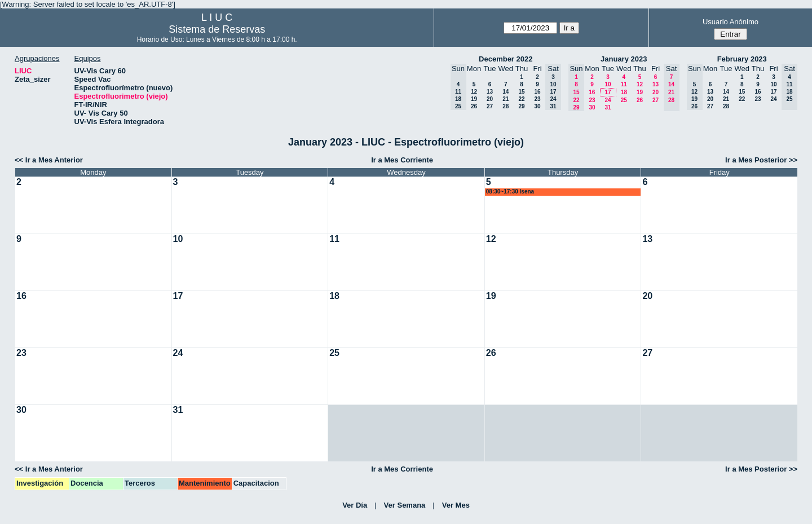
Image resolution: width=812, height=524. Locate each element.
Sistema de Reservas (217, 29)
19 (474, 99)
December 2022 (506, 59)
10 (608, 84)
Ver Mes (456, 505)
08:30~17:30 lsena (510, 191)
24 (608, 100)
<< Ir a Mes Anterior (49, 160)
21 (506, 99)
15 (521, 92)
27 (490, 106)
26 (474, 106)
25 (624, 100)
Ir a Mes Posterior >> (761, 160)
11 (624, 84)
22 (521, 99)
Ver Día (355, 505)
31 (608, 107)
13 (490, 92)
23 (537, 99)
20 (490, 99)
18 (624, 92)
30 (537, 106)
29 (521, 106)
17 (608, 92)
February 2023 (742, 59)
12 (474, 92)
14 (506, 92)
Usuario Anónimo (731, 22)
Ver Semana (405, 505)
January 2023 (624, 59)
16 (537, 92)
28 (506, 106)
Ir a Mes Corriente (402, 160)
